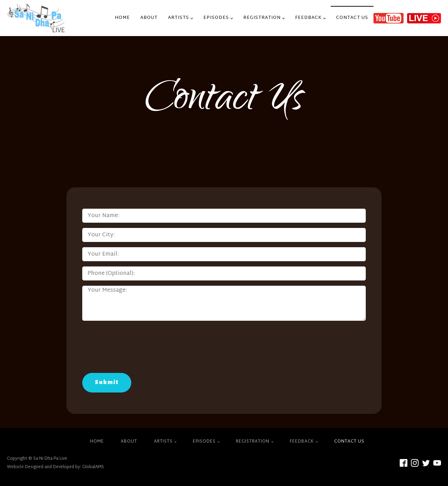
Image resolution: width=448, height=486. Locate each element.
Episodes (216, 18)
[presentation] (135, 349)
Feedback (308, 18)
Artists (178, 18)
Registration (262, 18)
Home (122, 18)
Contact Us (352, 18)
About (149, 18)
